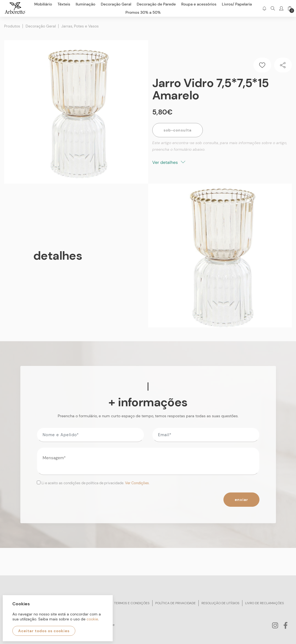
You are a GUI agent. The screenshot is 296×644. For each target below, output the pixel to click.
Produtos (12, 26)
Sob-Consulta (178, 130)
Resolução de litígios (220, 603)
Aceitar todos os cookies (44, 631)
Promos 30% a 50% (143, 12)
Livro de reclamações (265, 603)
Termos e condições (132, 603)
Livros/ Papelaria (237, 4)
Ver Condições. (137, 483)
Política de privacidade (175, 603)
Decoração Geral (41, 26)
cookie (92, 619)
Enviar (241, 500)
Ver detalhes (169, 162)
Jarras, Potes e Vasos (80, 26)
